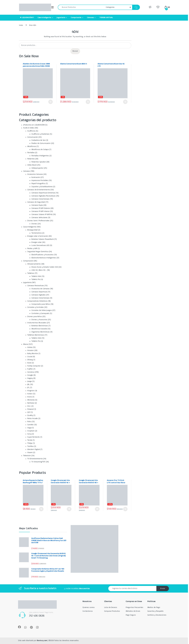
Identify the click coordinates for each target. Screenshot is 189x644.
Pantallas (31, 153)
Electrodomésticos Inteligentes (44, 258)
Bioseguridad (32, 230)
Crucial (30, 357)
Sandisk (30, 425)
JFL (28, 388)
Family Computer (34, 366)
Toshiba (30, 446)
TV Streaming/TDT (38, 462)
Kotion (30, 394)
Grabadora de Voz (38, 140)
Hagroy (30, 378)
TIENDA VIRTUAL (106, 18)
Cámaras (90, 18)
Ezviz (29, 363)
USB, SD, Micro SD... (39, 270)
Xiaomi (30, 452)
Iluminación (36, 177)
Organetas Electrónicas (41, 332)
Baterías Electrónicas (40, 326)
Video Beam (32, 165)
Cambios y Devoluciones (157, 615)
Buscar (75, 51)
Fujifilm (30, 369)
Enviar (163, 588)
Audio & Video (29, 128)
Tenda (30, 440)
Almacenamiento (34, 264)
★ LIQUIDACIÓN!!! (27, 18)
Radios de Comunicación (41, 143)
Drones (34, 224)
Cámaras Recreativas (36, 286)
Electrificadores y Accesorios (42, 255)
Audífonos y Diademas (40, 134)
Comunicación (33, 137)
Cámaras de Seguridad (36, 202)
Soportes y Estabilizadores (42, 187)
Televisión (27, 456)
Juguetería (61, 18)
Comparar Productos (112, 611)
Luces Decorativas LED (40, 245)
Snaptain (31, 431)
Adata (30, 347)
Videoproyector (37, 168)
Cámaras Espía (37, 205)
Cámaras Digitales (39, 295)
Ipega (30, 381)
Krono (30, 397)
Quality (30, 415)
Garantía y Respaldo (155, 611)
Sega (29, 428)
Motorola (31, 400)
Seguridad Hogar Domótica (38, 252)
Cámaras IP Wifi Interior (41, 211)
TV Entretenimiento (35, 459)
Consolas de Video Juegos (42, 310)
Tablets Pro (36, 279)
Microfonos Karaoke (39, 329)
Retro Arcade (32, 418)
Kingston (31, 391)
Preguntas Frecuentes (134, 607)
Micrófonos (32, 146)
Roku (29, 422)
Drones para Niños (35, 317)
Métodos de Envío (133, 611)
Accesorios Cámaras (35, 174)
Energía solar (36, 242)
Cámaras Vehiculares (39, 218)
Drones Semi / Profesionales (38, 221)
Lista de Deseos (111, 607)
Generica (31, 372)
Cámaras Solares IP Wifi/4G (42, 214)
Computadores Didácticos (37, 301)
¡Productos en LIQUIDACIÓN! (34, 125)
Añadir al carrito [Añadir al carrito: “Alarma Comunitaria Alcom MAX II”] (88, 102)
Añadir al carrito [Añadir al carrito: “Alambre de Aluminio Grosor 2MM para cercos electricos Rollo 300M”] (51, 102)
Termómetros (37, 233)
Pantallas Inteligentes (40, 156)
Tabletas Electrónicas (36, 335)
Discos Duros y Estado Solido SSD (45, 267)
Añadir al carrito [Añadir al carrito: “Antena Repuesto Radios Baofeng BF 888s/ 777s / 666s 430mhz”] (41, 509)
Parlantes (31, 159)
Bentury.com (42, 641)
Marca (26, 344)
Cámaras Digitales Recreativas (43, 196)
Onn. (29, 406)
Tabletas (31, 273)
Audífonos (31, 131)
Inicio (21, 25)
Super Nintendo (34, 437)
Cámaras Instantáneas (40, 199)
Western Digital (34, 449)
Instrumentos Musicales (37, 323)
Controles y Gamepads (40, 313)
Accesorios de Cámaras (40, 289)
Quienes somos (89, 607)
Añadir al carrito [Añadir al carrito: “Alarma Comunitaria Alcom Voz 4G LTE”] (125, 102)
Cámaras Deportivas (39, 292)
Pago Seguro (131, 615)
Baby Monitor (33, 354)
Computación (76, 18)
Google (30, 375)
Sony (29, 434)
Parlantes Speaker (39, 162)
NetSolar (31, 403)
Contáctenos (88, 611)
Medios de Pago (154, 607)
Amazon (31, 350)
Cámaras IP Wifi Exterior (41, 208)
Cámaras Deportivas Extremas (43, 193)
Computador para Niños (41, 304)
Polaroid (30, 409)
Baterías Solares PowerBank (43, 239)
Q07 (29, 412)
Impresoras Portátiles (40, 180)
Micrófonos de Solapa (40, 149)
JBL (28, 384)
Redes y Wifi (32, 248)
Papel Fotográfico (38, 184)
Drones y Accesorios (39, 320)
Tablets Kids (36, 276)
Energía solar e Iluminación (38, 236)
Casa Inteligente (44, 18)
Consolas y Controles (36, 307)
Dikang (30, 360)
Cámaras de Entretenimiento (39, 190)
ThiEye (30, 443)
